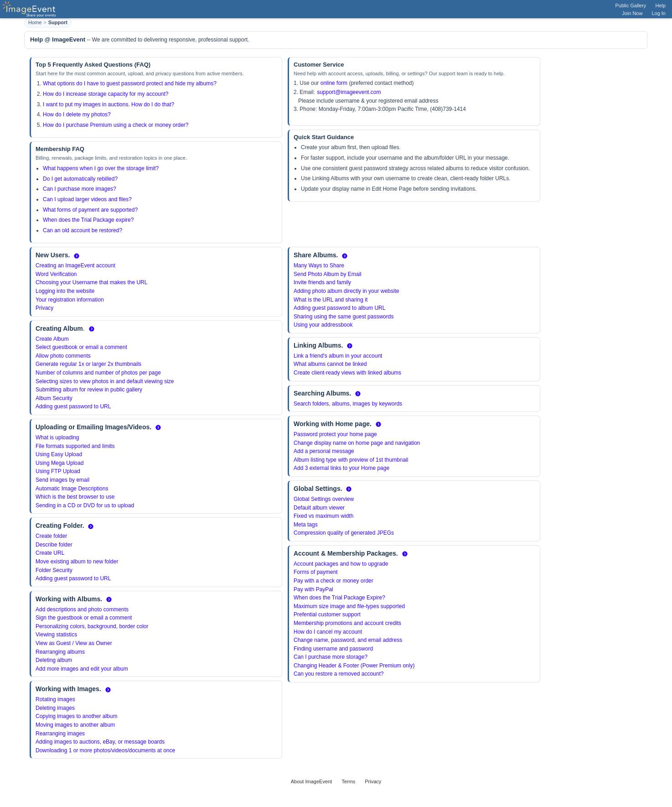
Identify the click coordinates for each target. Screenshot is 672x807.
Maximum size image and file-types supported (349, 606)
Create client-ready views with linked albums (347, 373)
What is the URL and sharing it (331, 300)
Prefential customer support (327, 614)
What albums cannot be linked (330, 364)
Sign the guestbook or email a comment (84, 618)
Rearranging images (60, 734)
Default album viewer (319, 508)
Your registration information (70, 300)
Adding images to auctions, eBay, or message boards (100, 742)
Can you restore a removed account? (339, 674)
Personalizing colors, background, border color (92, 626)
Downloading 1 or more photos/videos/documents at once (105, 750)
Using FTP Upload (58, 471)
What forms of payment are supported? (90, 210)
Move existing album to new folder (77, 562)
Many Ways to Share (319, 266)
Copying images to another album (76, 716)
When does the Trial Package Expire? (339, 598)
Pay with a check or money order (333, 581)
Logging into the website (65, 291)
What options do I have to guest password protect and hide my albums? (130, 83)
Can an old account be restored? (83, 230)
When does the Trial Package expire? (88, 220)
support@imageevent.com (349, 92)
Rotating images (55, 699)
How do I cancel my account (328, 632)
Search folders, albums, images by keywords (348, 404)
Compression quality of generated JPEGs (344, 533)
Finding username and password (333, 649)
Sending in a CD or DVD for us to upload (85, 505)
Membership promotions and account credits (347, 623)
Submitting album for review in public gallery (89, 390)
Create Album (52, 339)
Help (660, 5)
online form (334, 83)
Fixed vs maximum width (323, 516)
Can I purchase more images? (80, 189)
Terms (348, 781)
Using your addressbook (323, 325)
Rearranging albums (60, 652)
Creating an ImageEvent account (75, 266)
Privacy (44, 308)
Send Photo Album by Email (328, 274)
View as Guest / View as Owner (74, 643)
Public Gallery (631, 5)
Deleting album (54, 660)
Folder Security (54, 570)
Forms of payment (316, 572)
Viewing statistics (56, 635)
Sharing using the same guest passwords (344, 317)
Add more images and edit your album (82, 669)
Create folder (51, 536)
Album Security (54, 398)
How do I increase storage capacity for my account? (106, 94)
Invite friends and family (322, 282)
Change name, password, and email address (348, 640)
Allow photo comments (63, 356)
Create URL (50, 553)
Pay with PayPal (313, 589)
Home (35, 22)
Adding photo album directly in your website (346, 291)
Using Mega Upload (59, 463)
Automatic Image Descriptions (72, 489)
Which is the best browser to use (75, 497)
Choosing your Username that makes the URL (91, 282)
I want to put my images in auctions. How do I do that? (109, 104)
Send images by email (62, 480)
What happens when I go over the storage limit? (101, 168)
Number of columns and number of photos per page (98, 373)
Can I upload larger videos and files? (87, 199)
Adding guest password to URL (73, 406)
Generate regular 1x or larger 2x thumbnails (88, 364)
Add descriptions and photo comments (82, 609)
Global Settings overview (324, 499)
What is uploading (57, 437)
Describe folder (54, 545)
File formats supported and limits (75, 446)
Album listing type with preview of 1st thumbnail (351, 460)
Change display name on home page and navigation (357, 443)
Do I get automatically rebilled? (80, 179)
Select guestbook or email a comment (81, 347)
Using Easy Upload (59, 454)
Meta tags (306, 525)
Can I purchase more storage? (331, 657)
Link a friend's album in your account (338, 356)
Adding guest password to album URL (339, 308)
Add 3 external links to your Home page (341, 468)
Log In (659, 13)
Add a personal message (324, 451)
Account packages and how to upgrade (341, 564)
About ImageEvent (312, 781)
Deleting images (55, 708)
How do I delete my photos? (77, 115)
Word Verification (56, 274)
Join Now (632, 13)
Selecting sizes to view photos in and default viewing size (105, 381)
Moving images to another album (75, 725)
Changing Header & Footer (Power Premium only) (354, 666)
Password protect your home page (335, 434)
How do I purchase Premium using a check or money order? (116, 125)
